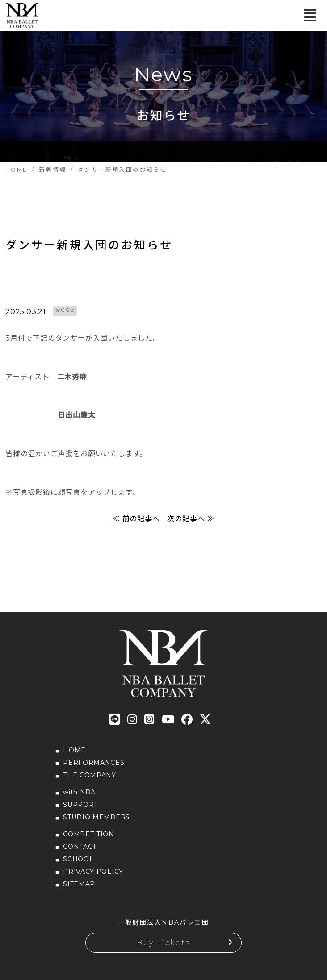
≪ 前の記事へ (136, 519)
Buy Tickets (163, 943)
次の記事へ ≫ (191, 519)
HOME (74, 750)
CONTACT (80, 847)
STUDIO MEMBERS (96, 817)
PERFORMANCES (94, 763)
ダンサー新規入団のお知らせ (89, 245)
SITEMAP (79, 884)
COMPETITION (89, 834)
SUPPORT (80, 805)
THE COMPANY (90, 775)
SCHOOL (78, 859)
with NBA (79, 792)
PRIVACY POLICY (93, 872)
